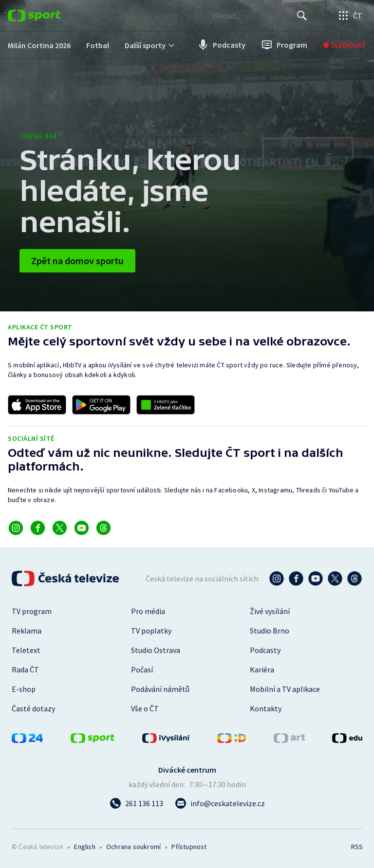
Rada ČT (25, 669)
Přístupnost (189, 847)
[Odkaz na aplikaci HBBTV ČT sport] (166, 405)
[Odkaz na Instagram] (16, 528)
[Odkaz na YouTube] (82, 528)
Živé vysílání (270, 611)
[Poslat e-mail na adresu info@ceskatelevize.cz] (220, 803)
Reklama (27, 631)
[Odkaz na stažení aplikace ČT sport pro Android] (101, 405)
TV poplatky (151, 631)
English (84, 847)
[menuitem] (39, 45)
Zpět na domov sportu (77, 261)
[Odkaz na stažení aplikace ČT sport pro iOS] (37, 405)
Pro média (148, 611)
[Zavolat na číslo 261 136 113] (136, 803)
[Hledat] (302, 16)
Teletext (26, 650)
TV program (32, 611)
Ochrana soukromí (133, 847)
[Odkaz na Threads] (103, 528)
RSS (357, 847)
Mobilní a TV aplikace (285, 689)
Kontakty (266, 708)
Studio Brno (270, 631)
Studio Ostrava (156, 650)
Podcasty (265, 650)
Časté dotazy (33, 708)
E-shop (24, 689)
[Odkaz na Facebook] (38, 528)
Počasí (142, 669)
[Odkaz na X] (60, 528)
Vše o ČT (145, 708)
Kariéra (262, 669)
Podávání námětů (160, 689)
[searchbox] (254, 16)
